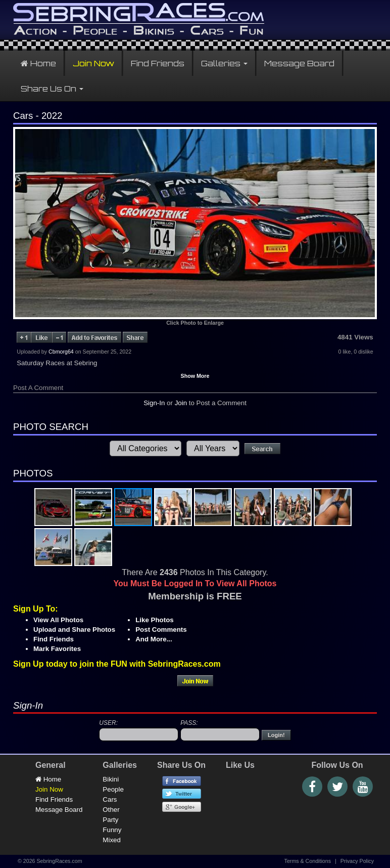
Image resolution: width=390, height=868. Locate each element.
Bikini (111, 779)
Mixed (112, 840)
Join (181, 403)
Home (38, 63)
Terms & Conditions (308, 861)
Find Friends (158, 63)
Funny (112, 830)
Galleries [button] (224, 63)
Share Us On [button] (52, 89)
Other (111, 810)
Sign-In (154, 403)
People (113, 789)
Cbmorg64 (61, 352)
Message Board (299, 63)
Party (110, 820)
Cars (110, 799)
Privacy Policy (357, 861)
